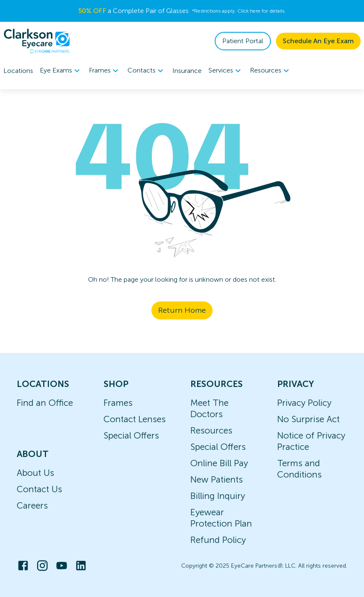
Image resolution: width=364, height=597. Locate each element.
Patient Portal (243, 41)
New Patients (217, 479)
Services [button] (226, 71)
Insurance (187, 71)
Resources (211, 430)
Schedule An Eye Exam (318, 41)
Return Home (182, 310)
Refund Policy (218, 540)
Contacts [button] (147, 71)
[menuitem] (61, 71)
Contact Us (39, 489)
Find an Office (45, 403)
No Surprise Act (308, 419)
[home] (37, 41)
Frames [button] (105, 71)
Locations (18, 71)
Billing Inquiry (218, 496)
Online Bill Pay (219, 463)
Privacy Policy (304, 403)
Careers (32, 505)
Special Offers (131, 435)
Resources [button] (271, 71)
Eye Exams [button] (61, 71)
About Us (35, 473)
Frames (118, 403)
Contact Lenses (135, 419)
